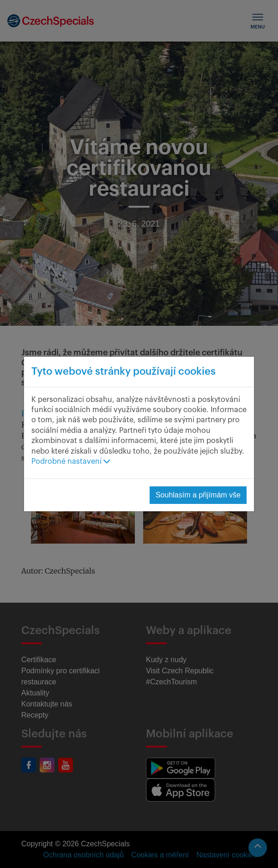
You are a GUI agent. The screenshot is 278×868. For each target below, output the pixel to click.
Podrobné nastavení (71, 461)
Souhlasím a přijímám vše (198, 495)
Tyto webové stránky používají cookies (124, 371)
